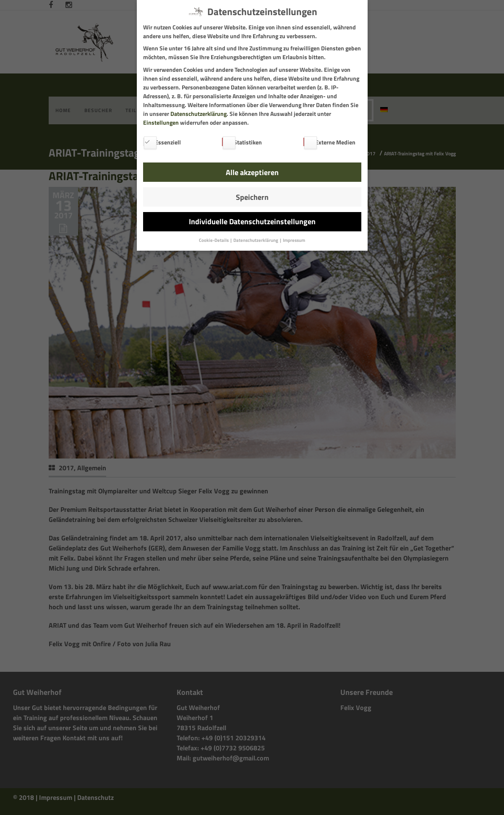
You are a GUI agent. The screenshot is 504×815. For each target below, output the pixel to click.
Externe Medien (329, 142)
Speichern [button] (252, 197)
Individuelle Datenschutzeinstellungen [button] (252, 221)
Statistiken (242, 142)
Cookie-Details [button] (214, 240)
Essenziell (162, 142)
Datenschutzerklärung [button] (256, 240)
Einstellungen (161, 122)
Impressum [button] (294, 240)
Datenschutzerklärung (198, 114)
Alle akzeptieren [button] (252, 172)
